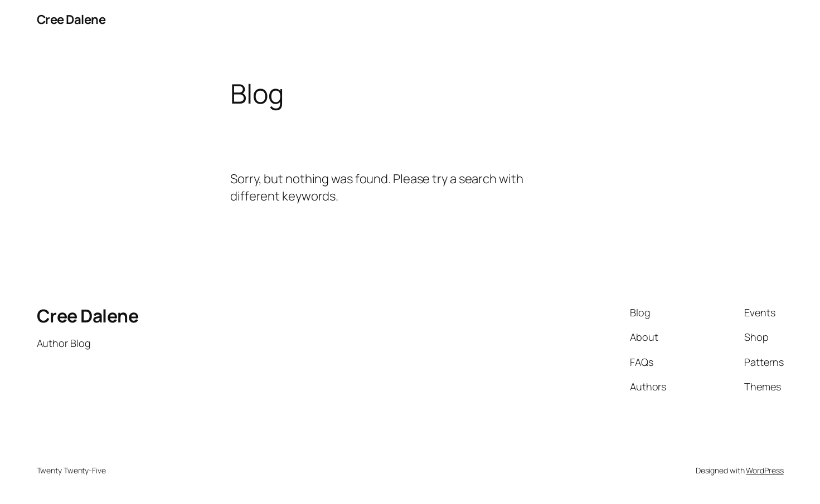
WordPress (765, 470)
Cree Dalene (71, 19)
